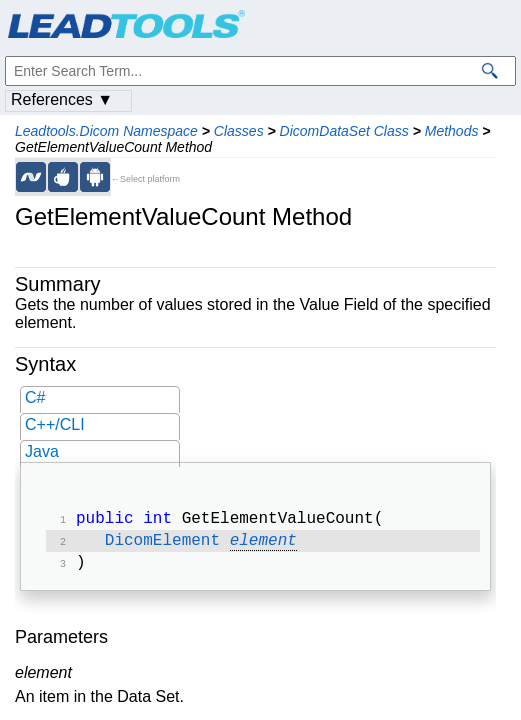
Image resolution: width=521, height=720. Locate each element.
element (263, 545)
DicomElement (162, 545)
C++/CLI (55, 424)
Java (42, 451)
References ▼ (62, 99)
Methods (452, 131)
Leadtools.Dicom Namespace (106, 131)
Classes (239, 131)
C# (35, 397)
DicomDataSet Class (344, 131)
